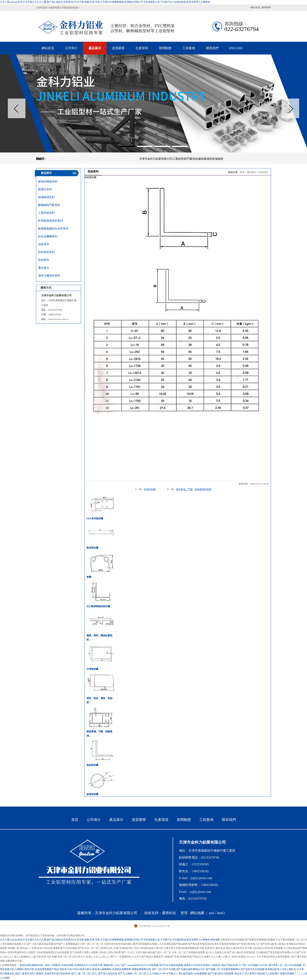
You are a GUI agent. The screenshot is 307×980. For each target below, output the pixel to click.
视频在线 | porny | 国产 (115, 965)
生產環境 (161, 820)
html (220, 913)
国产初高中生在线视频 (252, 969)
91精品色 (215, 965)
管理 (184, 913)
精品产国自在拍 (229, 965)
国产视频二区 (213, 969)
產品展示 (252, 172)
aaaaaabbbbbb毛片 (136, 965)
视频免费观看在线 (141, 969)
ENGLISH (236, 48)
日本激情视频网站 (230, 969)
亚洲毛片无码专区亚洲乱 (197, 965)
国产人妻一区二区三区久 (84, 974)
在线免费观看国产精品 (47, 969)
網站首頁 (255, 7)
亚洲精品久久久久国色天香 (88, 965)
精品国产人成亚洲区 (268, 974)
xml (211, 913)
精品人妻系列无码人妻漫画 (29, 974)
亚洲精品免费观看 (122, 969)
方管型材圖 (92, 669)
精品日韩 (29, 969)
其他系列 (263, 172)
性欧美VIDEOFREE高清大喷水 (75, 969)
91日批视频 (152, 965)
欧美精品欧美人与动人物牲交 (281, 969)
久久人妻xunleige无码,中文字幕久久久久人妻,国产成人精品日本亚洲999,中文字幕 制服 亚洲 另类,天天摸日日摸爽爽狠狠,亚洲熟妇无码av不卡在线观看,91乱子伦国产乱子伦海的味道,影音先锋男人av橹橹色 (105, 2)
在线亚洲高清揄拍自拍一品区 (35, 965)
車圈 (89, 577)
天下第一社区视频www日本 (253, 965)
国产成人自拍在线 (108, 974)
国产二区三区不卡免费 (164, 969)
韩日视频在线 (7, 974)
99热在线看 (67, 965)
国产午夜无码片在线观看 (220, 974)
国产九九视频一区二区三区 (132, 974)
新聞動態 (184, 820)
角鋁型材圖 (92, 765)
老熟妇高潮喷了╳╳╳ (292, 974)
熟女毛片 (239, 974)
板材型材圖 (92, 548)
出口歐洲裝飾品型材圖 (98, 606)
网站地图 (215, 940)
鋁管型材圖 (150, 489)
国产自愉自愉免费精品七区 (191, 969)
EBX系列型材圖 (95, 519)
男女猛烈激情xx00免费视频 (192, 974)
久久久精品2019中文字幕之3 (162, 974)
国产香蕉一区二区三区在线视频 (285, 965)
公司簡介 (94, 820)
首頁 (242, 172)
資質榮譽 (139, 820)
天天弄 (300, 969)
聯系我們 (266, 7)
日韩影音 (56, 965)
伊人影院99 (251, 974)
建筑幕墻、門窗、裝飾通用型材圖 (194, 489)
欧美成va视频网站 (102, 969)
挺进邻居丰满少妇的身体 (57, 974)
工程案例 (206, 820)
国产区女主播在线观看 (171, 965)
